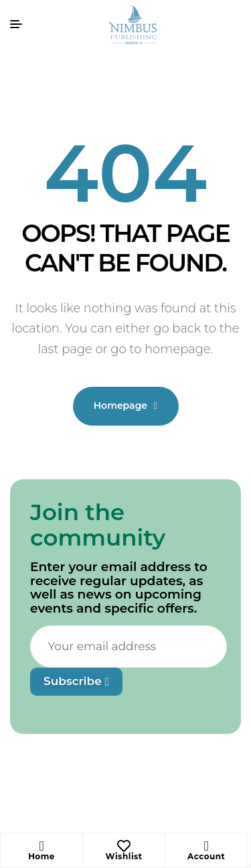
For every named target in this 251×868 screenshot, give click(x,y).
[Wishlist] (124, 846)
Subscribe (76, 681)
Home (41, 856)
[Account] (206, 846)
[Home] (41, 846)
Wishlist (124, 856)
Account (206, 856)
